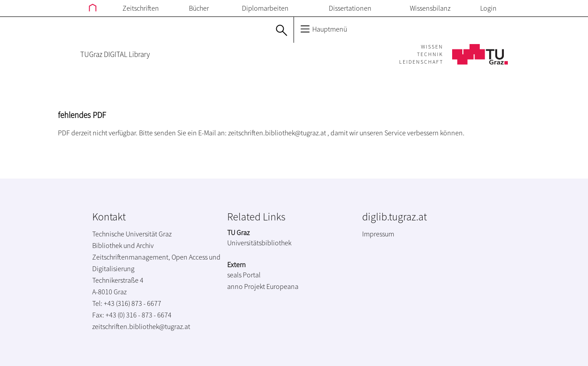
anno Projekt (246, 286)
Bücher (199, 8)
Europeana (282, 286)
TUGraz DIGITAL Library (115, 54)
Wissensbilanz (430, 8)
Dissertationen (350, 8)
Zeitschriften (141, 8)
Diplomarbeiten (265, 8)
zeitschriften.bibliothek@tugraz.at (277, 133)
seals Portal (244, 275)
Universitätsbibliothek (259, 243)
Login (488, 8)
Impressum (378, 234)
